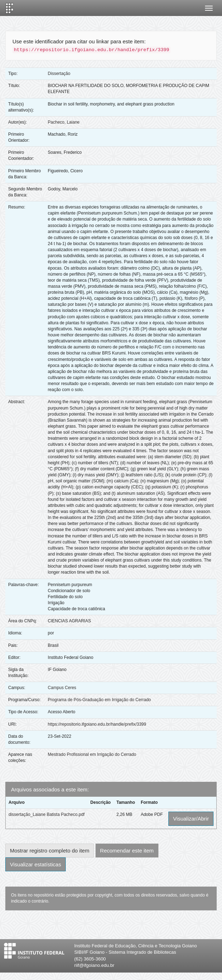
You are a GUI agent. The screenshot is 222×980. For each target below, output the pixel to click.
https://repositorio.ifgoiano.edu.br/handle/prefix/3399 (97, 724)
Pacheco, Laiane (64, 122)
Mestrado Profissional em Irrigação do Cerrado (92, 754)
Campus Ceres (62, 688)
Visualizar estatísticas (36, 864)
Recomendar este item (127, 851)
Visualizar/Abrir (191, 819)
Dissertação (59, 74)
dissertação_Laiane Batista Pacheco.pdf (47, 814)
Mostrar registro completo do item (50, 851)
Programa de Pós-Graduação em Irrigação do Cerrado (99, 700)
